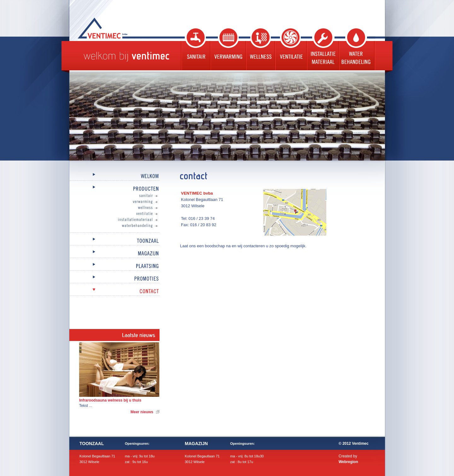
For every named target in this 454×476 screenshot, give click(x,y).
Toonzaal (114, 241)
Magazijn (114, 254)
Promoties (114, 279)
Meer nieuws (142, 412)
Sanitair (195, 49)
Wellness (260, 49)
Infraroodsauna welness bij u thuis (110, 400)
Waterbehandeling (357, 49)
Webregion (348, 462)
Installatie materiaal (322, 49)
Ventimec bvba (118, 28)
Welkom (114, 176)
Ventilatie (290, 49)
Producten (114, 189)
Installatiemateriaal (121, 220)
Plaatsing (114, 266)
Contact (114, 292)
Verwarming (227, 49)
